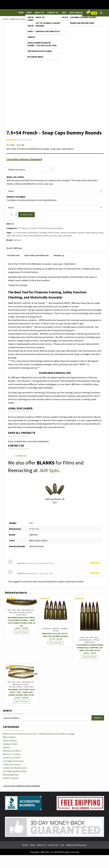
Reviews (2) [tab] (59, 255)
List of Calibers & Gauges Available (48, 24)
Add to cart (28, 215)
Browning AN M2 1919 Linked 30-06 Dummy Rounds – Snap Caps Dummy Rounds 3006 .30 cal (21, 622)
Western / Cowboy (12, 754)
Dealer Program (11, 778)
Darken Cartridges (16, 197)
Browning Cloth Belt (21, 685)
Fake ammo (16, 236)
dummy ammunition (69, 233)
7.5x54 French (43, 228)
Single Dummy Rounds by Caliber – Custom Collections (42, 44)
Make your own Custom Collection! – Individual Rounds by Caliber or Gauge (39, 734)
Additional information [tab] (36, 255)
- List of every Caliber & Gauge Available (21, 786)
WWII (70, 236)
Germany (64, 629)
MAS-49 (49, 236)
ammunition (33, 233)
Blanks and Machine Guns (82, 23)
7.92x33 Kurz (47, 629)
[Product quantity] (12, 214)
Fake (8, 236)
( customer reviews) (24, 140)
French (25, 236)
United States (21, 615)
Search (7, 711)
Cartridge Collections (13, 761)
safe (55, 236)
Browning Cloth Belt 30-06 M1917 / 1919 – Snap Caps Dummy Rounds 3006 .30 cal (21, 692)
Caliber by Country (18, 19)
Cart (64, 13)
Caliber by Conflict (12, 758)
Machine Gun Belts (25, 613)
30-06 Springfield (28, 610)
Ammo (24, 233)
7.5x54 (18, 233)
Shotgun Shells (10, 744)
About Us (39, 13)
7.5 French (22, 228)
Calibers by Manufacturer (15, 768)
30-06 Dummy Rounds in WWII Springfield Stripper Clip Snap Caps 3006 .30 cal (90, 648)
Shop (29, 13)
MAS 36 (42, 236)
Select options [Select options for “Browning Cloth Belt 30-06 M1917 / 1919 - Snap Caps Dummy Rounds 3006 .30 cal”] (21, 701)
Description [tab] (13, 255)
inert (31, 236)
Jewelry (31, 37)
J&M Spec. (18, 240)
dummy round (84, 233)
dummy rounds (97, 233)
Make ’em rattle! (15, 177)
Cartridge (43, 233)
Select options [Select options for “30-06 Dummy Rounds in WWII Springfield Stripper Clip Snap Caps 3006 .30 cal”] (90, 657)
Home (21, 13)
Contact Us (53, 13)
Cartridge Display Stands (40, 51)
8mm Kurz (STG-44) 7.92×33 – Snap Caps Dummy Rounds (55, 635)
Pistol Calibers (10, 740)
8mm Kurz (56, 629)
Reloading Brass (35, 57)
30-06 (9, 610)
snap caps (62, 236)
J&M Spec (49, 470)
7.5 (13, 233)
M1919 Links (13, 613)
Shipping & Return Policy (48, 31)
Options (10, 164)
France (53, 228)
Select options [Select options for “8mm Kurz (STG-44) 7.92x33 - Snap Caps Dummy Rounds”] (55, 643)
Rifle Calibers (9, 737)
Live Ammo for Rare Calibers (83, 17)
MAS (36, 236)
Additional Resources (80, 13)
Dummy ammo (54, 233)
